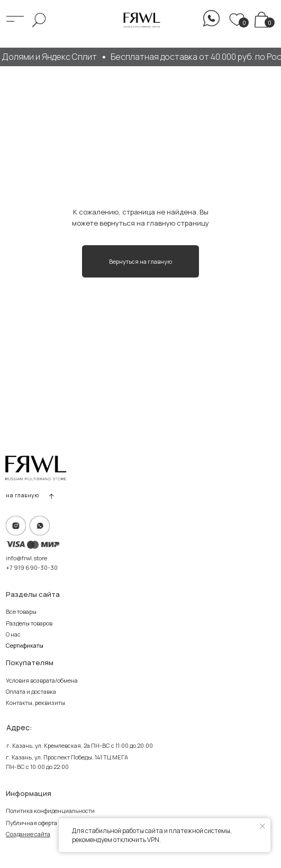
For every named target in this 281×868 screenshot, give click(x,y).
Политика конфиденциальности (50, 811)
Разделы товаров (29, 623)
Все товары (21, 611)
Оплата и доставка (31, 691)
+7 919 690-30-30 (32, 567)
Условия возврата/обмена (42, 680)
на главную (22, 495)
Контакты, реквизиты (35, 703)
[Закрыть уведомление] (262, 826)
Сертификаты (25, 645)
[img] (262, 19)
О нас (13, 634)
